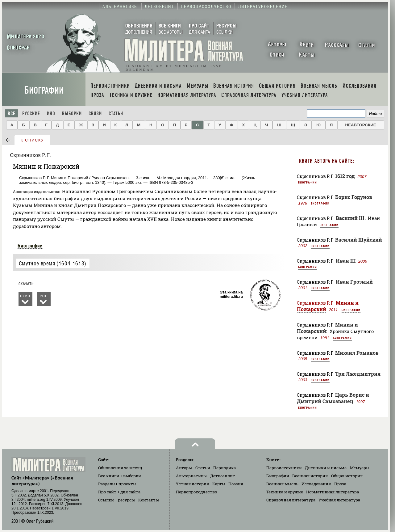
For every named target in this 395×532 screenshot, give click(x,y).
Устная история (192, 484)
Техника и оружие (285, 492)
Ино (51, 114)
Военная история (310, 476)
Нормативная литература (333, 492)
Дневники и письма (326, 468)
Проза (340, 484)
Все (12, 114)
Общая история (347, 476)
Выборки (72, 114)
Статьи (116, 114)
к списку (32, 140)
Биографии (44, 90)
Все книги (120, 476)
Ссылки (116, 500)
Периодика (225, 468)
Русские (31, 114)
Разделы (117, 484)
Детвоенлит (223, 476)
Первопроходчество (196, 492)
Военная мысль (282, 484)
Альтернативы (191, 476)
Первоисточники (284, 468)
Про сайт (119, 492)
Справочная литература (291, 500)
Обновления (120, 468)
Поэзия (236, 484)
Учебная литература (339, 500)
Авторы (184, 468)
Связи (95, 114)
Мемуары (360, 468)
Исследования (316, 484)
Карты (219, 484)
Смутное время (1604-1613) (53, 263)
